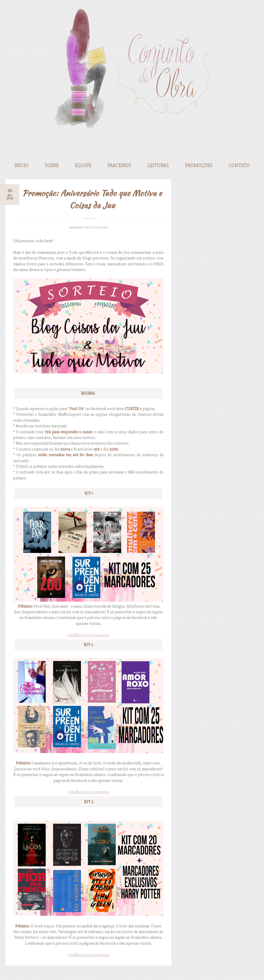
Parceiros (119, 166)
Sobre (52, 166)
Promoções (199, 166)
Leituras (158, 166)
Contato (239, 166)
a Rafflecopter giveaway (88, 635)
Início (22, 166)
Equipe (83, 166)
